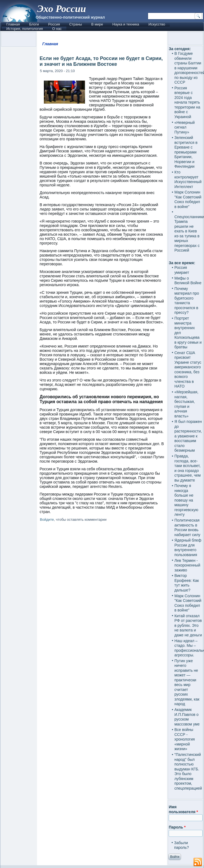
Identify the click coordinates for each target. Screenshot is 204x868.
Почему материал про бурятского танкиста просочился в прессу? (187, 301)
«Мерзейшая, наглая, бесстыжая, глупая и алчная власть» (186, 404)
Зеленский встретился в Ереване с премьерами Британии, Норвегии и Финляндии (186, 152)
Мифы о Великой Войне (188, 281)
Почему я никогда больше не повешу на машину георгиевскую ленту (186, 500)
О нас (57, 29)
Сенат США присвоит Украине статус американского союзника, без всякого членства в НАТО (188, 370)
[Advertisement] (102, 570)
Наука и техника (126, 24)
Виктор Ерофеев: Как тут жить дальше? (187, 583)
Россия (54, 24)
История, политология (25, 29)
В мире (97, 24)
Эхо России (61, 9)
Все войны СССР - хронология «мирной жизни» (185, 739)
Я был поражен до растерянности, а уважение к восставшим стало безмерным (188, 436)
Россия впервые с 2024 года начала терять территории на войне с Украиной (187, 102)
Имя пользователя (183, 809)
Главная (13, 24)
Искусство (157, 24)
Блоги (34, 24)
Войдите (47, 520)
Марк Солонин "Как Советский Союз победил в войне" (188, 199)
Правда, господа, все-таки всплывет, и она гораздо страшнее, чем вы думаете (188, 468)
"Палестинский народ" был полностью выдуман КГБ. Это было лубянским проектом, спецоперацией (188, 771)
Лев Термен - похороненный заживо (187, 565)
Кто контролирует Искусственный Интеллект (188, 179)
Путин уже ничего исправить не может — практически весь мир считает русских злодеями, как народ (187, 682)
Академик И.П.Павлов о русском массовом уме (187, 717)
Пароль (177, 827)
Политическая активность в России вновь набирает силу (187, 527)
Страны (75, 24)
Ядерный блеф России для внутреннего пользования (188, 547)
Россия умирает (182, 270)
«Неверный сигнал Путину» (185, 127)
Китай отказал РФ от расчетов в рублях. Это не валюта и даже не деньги (188, 625)
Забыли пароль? (182, 845)
